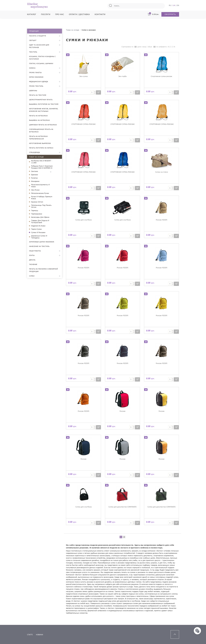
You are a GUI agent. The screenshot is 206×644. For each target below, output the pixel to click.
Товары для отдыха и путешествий (40, 221)
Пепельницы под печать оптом (41, 206)
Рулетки (34, 178)
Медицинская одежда (39, 82)
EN (178, 5)
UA (174, 5)
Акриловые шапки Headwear (42, 242)
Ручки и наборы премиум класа (42, 198)
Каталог (32, 14)
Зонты (32, 255)
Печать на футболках (38, 116)
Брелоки (35, 175)
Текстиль (33, 52)
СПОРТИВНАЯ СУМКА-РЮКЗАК (83, 124)
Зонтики (35, 171)
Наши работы (35, 251)
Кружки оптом (37, 202)
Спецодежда (35, 152)
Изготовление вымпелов (40, 143)
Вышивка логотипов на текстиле (44, 104)
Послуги (46, 14)
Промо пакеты (35, 72)
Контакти (100, 14)
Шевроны (33, 91)
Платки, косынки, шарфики (41, 63)
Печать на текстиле (38, 95)
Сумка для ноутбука (83, 220)
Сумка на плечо (162, 172)
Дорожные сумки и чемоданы (39, 237)
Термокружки (37, 214)
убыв (150, 47)
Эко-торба (122, 76)
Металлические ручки (40, 193)
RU (170, 5)
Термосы (35, 211)
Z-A (174, 47)
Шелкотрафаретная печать (41, 100)
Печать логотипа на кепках (41, 148)
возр (144, 47)
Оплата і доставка (79, 14)
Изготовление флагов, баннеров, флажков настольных (44, 110)
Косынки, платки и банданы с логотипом (42, 58)
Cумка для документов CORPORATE (123, 507)
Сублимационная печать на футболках (41, 130)
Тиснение (33, 264)
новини (39, 635)
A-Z (169, 47)
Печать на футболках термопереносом (38, 138)
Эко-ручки (35, 190)
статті (30, 635)
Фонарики (35, 181)
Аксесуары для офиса (40, 217)
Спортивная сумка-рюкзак (161, 76)
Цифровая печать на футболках (43, 125)
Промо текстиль (36, 86)
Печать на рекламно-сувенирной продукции (43, 270)
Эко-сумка (83, 76)
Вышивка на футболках (39, 120)
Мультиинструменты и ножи (40, 186)
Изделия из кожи (38, 226)
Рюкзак (123, 411)
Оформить (170, 14)
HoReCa (32, 68)
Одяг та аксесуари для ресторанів (39, 46)
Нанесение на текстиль (39, 246)
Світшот (33, 40)
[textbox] (92, 92)
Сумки (32, 276)
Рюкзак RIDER (162, 220)
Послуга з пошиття (37, 36)
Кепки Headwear (36, 77)
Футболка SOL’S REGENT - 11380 (42, 162)
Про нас (60, 14)
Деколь (32, 260)
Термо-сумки (36, 229)
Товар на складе (36, 157)
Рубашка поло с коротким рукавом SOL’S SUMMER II (42, 167)
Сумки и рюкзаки (38, 232)
